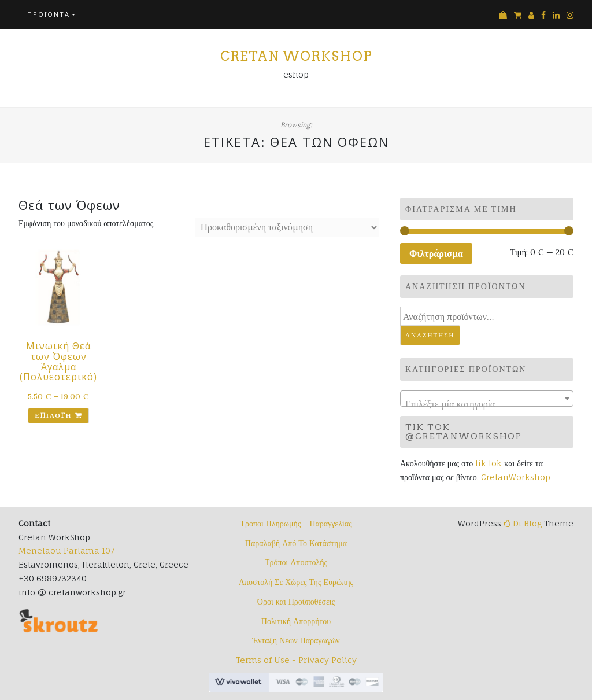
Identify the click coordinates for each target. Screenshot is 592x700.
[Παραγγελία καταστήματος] (287, 227)
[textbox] (487, 404)
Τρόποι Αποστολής (296, 562)
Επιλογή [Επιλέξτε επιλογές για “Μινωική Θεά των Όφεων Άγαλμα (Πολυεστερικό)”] (53, 415)
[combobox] (487, 399)
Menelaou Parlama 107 (66, 550)
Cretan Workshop (296, 56)
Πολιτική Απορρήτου (296, 621)
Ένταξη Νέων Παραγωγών (296, 640)
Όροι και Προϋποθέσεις (296, 601)
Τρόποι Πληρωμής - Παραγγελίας (296, 523)
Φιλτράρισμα (436, 253)
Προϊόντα (49, 14)
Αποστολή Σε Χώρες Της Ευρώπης (296, 582)
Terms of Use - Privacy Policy (296, 660)
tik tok (489, 463)
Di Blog (523, 523)
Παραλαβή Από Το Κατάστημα (296, 543)
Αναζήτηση (430, 335)
